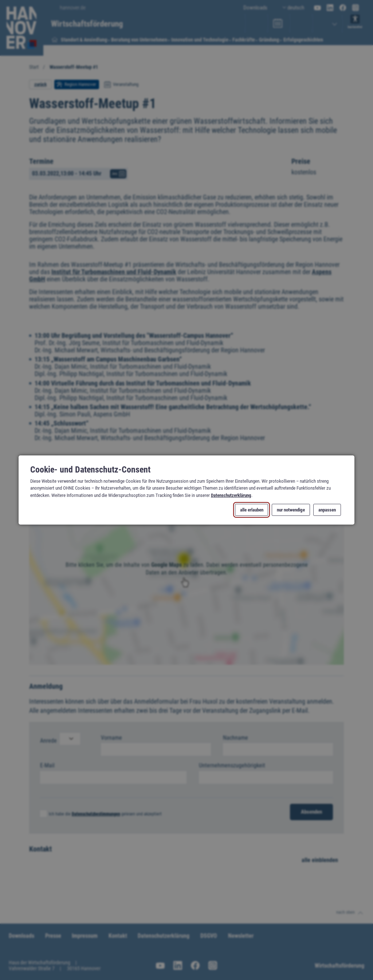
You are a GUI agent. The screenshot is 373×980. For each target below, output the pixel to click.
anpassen (327, 510)
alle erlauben (252, 510)
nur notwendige (291, 510)
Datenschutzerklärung (231, 495)
